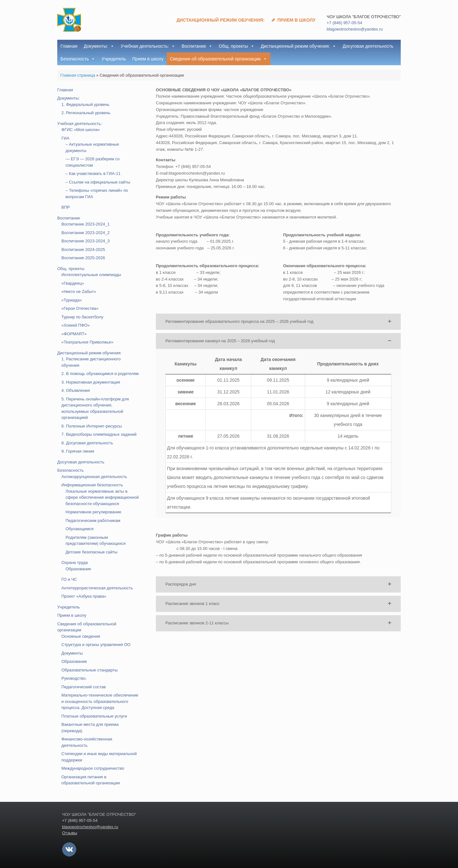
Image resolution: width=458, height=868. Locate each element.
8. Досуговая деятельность (87, 443)
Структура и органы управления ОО (96, 645)
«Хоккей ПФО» (76, 325)
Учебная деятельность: (148, 46)
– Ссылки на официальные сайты (98, 182)
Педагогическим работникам (93, 521)
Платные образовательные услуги (94, 716)
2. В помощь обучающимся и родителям (100, 374)
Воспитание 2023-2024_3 (86, 241)
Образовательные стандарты (90, 670)
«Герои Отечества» (80, 308)
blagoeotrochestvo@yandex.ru (355, 29)
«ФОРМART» (74, 334)
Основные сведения (81, 636)
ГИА (65, 138)
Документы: (99, 46)
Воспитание (197, 46)
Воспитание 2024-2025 (83, 250)
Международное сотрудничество (93, 768)
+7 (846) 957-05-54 (344, 23)
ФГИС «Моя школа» (81, 130)
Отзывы (70, 833)
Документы (72, 653)
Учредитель (114, 59)
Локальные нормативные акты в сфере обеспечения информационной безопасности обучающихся (102, 497)
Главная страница (78, 75)
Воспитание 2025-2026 (83, 258)
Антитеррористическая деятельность (97, 588)
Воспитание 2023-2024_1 (86, 224)
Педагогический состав (83, 687)
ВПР (66, 207)
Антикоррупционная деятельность (94, 477)
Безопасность (78, 59)
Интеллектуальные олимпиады (91, 275)
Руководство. (74, 678)
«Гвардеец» (73, 283)
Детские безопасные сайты (91, 552)
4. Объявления (76, 390)
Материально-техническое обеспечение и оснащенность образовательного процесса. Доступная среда (100, 701)
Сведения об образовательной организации (218, 59)
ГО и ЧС (69, 579)
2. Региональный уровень (86, 113)
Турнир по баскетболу (82, 317)
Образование (78, 569)
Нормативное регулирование (94, 512)
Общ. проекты (237, 46)
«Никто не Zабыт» (79, 292)
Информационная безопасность (92, 485)
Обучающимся (80, 529)
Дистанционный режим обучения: (221, 20)
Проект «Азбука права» (84, 596)
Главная (69, 46)
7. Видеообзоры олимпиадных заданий (99, 434)
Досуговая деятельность (368, 46)
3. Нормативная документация (91, 382)
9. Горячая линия (78, 451)
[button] (278, 322)
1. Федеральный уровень (85, 104)
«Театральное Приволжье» (87, 342)
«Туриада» (72, 300)
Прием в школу (296, 20)
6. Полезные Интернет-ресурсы (92, 426)
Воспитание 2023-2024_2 (86, 233)
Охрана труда (75, 562)
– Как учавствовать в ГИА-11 (93, 174)
